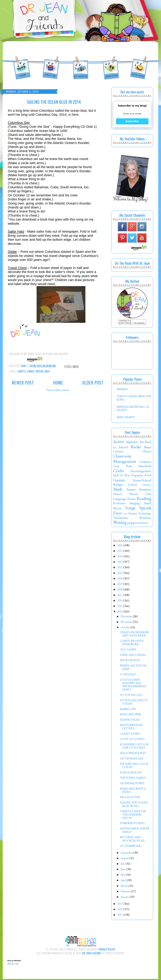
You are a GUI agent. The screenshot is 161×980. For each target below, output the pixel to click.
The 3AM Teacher (91, 954)
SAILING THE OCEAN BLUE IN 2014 (134, 805)
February (126, 892)
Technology (145, 514)
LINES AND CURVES (133, 656)
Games (119, 481)
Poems (131, 500)
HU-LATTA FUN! (130, 798)
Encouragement (141, 472)
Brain (148, 448)
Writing (120, 523)
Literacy (147, 485)
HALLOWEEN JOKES (133, 754)
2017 (120, 596)
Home (58, 383)
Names (131, 490)
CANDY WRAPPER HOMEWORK (132, 643)
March (125, 887)
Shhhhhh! (122, 390)
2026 (120, 546)
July (123, 865)
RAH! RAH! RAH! (131, 773)
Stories (133, 514)
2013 (120, 905)
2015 (120, 607)
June (123, 870)
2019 (120, 585)
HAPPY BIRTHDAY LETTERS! (131, 728)
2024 (120, 557)
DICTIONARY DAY (132, 759)
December (127, 617)
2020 (120, 579)
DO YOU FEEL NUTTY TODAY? (134, 703)
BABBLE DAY (128, 710)
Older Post (93, 383)
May (123, 876)
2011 (120, 916)
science (143, 523)
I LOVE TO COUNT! (132, 740)
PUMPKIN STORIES (132, 824)
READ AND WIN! (131, 715)
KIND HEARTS (126, 418)
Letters (133, 485)
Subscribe (132, 121)
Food (148, 476)
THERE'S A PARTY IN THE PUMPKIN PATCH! (133, 815)
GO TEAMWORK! (131, 847)
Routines (119, 504)
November (127, 623)
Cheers (147, 452)
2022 (120, 568)
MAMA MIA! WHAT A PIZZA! (133, 791)
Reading (144, 499)
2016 (120, 601)
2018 (120, 590)
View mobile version (58, 390)
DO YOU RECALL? (131, 696)
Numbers (145, 490)
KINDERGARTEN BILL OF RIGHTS (133, 409)
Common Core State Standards (132, 465)
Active (119, 442)
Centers (118, 452)
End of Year (121, 476)
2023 (120, 563)
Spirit (125, 515)
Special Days (43, 371)
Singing (135, 504)
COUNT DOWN (130, 735)
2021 (120, 574)
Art (142, 443)
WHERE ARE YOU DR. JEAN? (133, 668)
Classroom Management (125, 460)
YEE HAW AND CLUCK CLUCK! (134, 766)
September (127, 854)
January (125, 898)
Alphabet (132, 443)
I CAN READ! (128, 675)
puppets (133, 523)
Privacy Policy (107, 950)
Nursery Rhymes (126, 495)
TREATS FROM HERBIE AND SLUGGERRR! (135, 635)
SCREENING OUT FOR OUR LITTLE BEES (134, 747)
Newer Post (23, 383)
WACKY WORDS (130, 661)
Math (118, 490)
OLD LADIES (128, 650)
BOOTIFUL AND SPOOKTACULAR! (132, 840)
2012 (120, 910)
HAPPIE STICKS (130, 721)
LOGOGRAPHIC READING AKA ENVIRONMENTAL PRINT (133, 685)
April (124, 881)
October (126, 628)
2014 (120, 612)
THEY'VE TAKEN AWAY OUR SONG (134, 399)
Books (136, 448)
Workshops (145, 519)
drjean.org (13, 964)
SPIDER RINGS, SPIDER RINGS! (135, 831)
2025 (120, 552)
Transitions (120, 518)
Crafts (22, 371)
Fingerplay (137, 476)
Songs (31, 371)
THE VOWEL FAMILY (133, 779)
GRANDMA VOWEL (132, 784)
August (125, 859)
